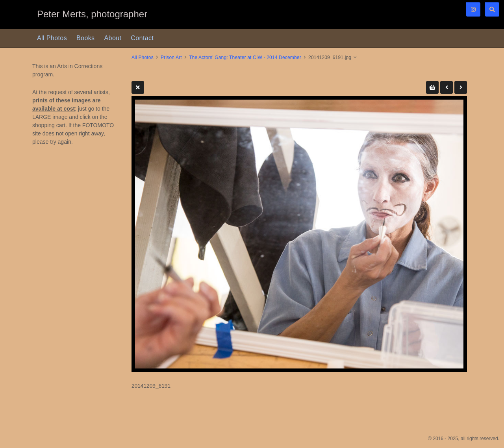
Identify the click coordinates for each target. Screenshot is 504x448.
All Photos (52, 38)
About (113, 38)
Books (85, 38)
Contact (142, 38)
